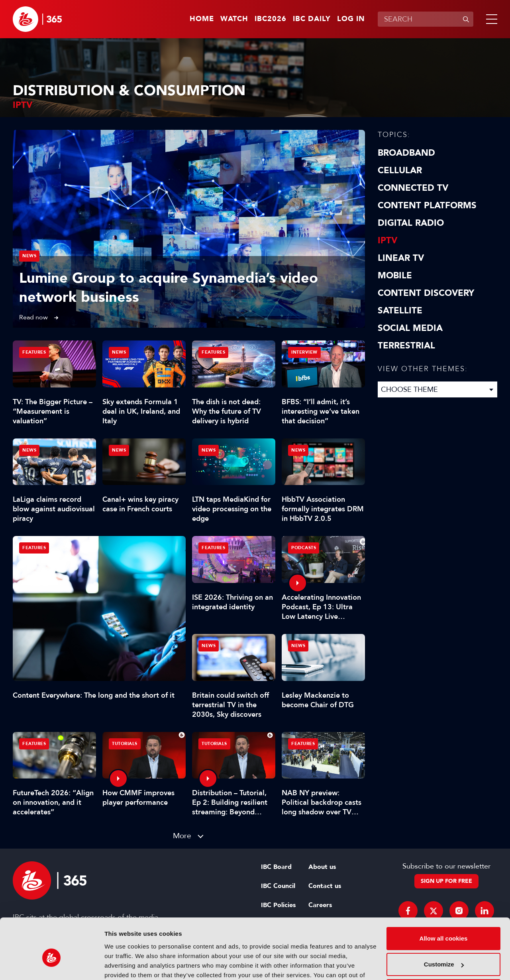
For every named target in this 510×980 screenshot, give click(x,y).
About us (322, 867)
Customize (444, 922)
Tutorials (125, 744)
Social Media (410, 328)
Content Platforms (427, 205)
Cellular (400, 170)
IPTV (387, 241)
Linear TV (401, 258)
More (182, 836)
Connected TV (413, 188)
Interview (304, 352)
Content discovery (426, 293)
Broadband (406, 153)
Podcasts (304, 548)
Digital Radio (411, 223)
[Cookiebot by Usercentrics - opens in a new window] (52, 964)
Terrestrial (406, 346)
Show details (123, 964)
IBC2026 (271, 19)
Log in (351, 19)
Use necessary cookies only (443, 948)
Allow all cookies (444, 896)
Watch (234, 19)
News (29, 256)
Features (34, 548)
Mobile (395, 276)
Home (202, 19)
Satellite (400, 311)
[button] (490, 19)
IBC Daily (312, 19)
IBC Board (276, 867)
